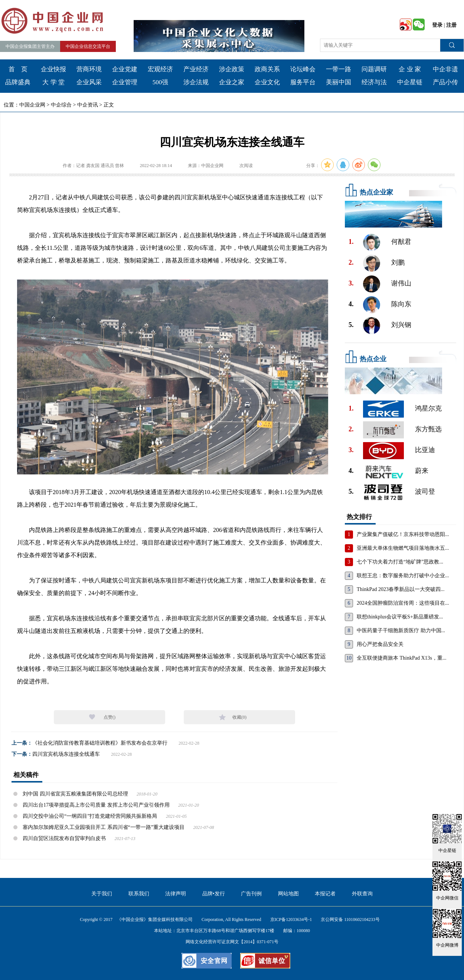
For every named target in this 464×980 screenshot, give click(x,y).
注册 (451, 25)
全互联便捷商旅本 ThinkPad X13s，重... (402, 658)
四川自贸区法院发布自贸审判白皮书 (64, 838)
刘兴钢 (401, 325)
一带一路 (339, 69)
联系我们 (139, 894)
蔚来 (422, 471)
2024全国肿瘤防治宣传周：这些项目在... (403, 603)
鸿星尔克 (428, 408)
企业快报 (53, 69)
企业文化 (267, 82)
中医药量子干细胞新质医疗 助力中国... (401, 631)
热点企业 (373, 359)
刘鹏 (398, 262)
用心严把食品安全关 (380, 644)
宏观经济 (160, 69)
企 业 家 (410, 69)
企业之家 (232, 82)
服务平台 (303, 82)
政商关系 (267, 69)
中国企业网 (32, 105)
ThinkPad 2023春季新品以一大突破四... (401, 589)
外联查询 (362, 894)
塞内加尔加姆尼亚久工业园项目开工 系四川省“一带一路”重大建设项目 (104, 827)
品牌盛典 (18, 82)
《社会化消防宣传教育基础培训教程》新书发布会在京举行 (100, 743)
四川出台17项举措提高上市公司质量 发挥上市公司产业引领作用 (96, 805)
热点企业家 (376, 192)
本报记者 (325, 894)
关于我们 (102, 894)
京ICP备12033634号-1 (291, 919)
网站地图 (288, 894)
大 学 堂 (53, 82)
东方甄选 (428, 429)
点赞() (110, 717)
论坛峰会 (303, 69)
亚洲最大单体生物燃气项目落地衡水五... (403, 548)
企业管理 (125, 82)
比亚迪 (425, 450)
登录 (437, 25)
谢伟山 (401, 283)
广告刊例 (251, 894)
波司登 (425, 491)
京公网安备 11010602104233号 (350, 919)
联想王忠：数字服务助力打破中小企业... (403, 576)
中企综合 (61, 105)
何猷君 (401, 242)
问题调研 (374, 69)
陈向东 (401, 304)
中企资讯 (88, 105)
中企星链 (410, 82)
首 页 (18, 69)
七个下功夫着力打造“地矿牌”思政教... (400, 562)
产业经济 (196, 69)
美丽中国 (339, 82)
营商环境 (89, 69)
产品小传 (445, 82)
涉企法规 (196, 82)
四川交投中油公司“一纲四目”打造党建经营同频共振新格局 (90, 816)
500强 (161, 82)
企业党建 (125, 69)
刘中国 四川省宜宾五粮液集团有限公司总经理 (75, 794)
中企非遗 (445, 69)
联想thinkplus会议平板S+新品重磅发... (400, 617)
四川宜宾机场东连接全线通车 (66, 754)
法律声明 (176, 894)
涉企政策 (232, 69)
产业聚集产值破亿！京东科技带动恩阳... (403, 534)
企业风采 (89, 82)
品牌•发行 (214, 894)
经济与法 (374, 82)
